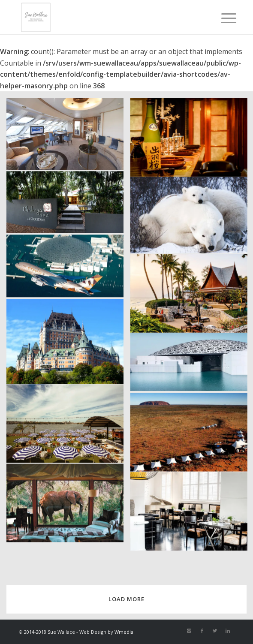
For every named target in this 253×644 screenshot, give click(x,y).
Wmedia (124, 632)
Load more (126, 599)
